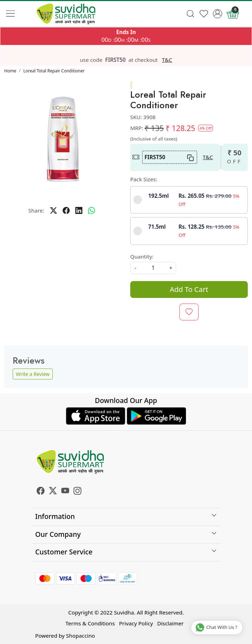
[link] (190, 14)
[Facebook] (41, 492)
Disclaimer (171, 623)
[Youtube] (65, 492)
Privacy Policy (136, 623)
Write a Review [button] (33, 374)
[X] (53, 492)
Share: (36, 210)
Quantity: (142, 256)
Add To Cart (189, 289)
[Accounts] (218, 14)
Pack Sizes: (144, 179)
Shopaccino (81, 636)
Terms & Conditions (90, 623)
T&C (167, 60)
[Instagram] (78, 492)
